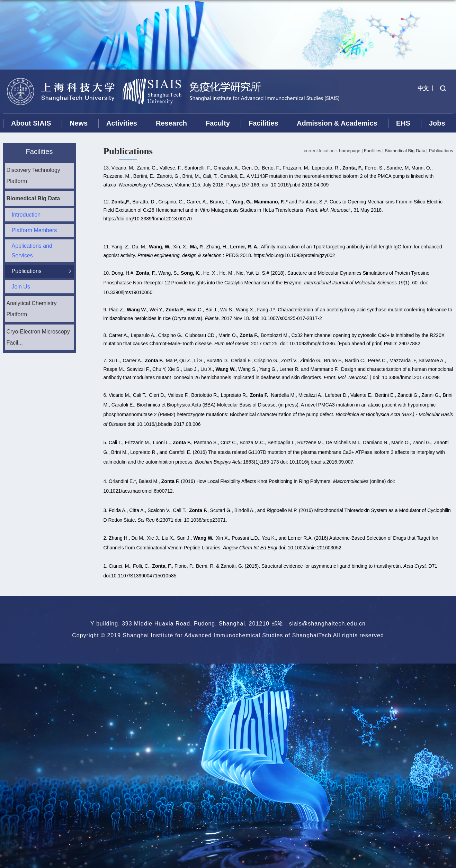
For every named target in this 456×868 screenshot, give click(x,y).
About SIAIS (31, 123)
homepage (350, 151)
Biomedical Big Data (405, 151)
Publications (441, 151)
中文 (423, 88)
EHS (403, 123)
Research (171, 123)
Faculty (218, 123)
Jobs (437, 123)
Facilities (263, 123)
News (79, 123)
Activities (122, 123)
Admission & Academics (337, 123)
